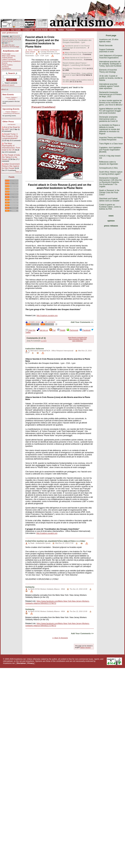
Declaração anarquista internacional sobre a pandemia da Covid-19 (108, 119)
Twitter (61, 30)
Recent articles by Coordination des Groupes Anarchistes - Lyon (77, 41)
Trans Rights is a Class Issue (111, 144)
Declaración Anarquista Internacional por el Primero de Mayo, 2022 (110, 94)
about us (5, 89)
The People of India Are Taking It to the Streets (11, 157)
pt (3, 38)
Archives (5, 67)
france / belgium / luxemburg (38, 50)
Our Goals (16, 30)
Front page (6, 54)
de (6, 40)
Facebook (71, 30)
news (111, 216)
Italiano (83, 647)
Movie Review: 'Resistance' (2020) (74, 69)
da (3, 41)
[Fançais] (36, 107)
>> (9, 43)
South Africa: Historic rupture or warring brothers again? (111, 173)
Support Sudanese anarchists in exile (107, 51)
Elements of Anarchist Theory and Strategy (108, 71)
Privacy (31, 663)
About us (5, 30)
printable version (33, 322)
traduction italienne (35, 349)
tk (5, 38)
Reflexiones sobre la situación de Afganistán (109, 163)
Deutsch (88, 647)
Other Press (8, 122)
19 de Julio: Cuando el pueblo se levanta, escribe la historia (111, 78)
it (19, 36)
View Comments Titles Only (78, 339)
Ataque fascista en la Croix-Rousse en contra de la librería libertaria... (77, 59)
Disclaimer (21, 663)
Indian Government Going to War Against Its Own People (11, 166)
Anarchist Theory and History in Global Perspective (111, 139)
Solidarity (30, 587)
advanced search (8, 85)
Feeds (12, 177)
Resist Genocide (106, 46)
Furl (53, 330)
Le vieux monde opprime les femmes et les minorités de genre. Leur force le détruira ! (111, 103)
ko (12, 41)
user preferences (10, 33)
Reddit (61, 330)
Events (53, 30)
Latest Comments (9, 59)
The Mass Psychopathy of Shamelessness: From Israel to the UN (11, 147)
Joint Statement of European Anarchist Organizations (111, 57)
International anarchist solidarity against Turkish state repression (109, 86)
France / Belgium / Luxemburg (12, 98)
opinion (111, 221)
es (16, 36)
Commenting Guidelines (11, 61)
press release (30, 52)
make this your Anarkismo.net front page (10, 46)
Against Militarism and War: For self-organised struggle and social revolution (110, 111)
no (15, 38)
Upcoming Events (11, 109)
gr (12, 38)
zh (14, 40)
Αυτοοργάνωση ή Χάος (108, 168)
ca (20, 40)
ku (11, 40)
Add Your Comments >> (82, 322)
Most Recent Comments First (77, 337)
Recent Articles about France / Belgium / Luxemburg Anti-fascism (76, 64)
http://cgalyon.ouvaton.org (47, 316)
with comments (48, 322)
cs (17, 40)
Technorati (72, 330)
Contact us (28, 30)
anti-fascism (54, 50)
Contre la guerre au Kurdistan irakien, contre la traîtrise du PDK (110, 207)
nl (18, 38)
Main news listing (9, 56)
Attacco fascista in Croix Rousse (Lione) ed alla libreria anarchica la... (77, 54)
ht (9, 40)
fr (14, 36)
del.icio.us (42, 330)
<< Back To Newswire (60, 638)
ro (6, 41)
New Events (8, 95)
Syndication (7, 68)
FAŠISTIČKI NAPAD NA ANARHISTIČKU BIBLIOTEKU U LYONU (55, 541)
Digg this (30, 330)
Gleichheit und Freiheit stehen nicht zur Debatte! (109, 200)
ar (20, 38)
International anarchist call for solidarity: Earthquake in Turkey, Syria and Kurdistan (110, 64)
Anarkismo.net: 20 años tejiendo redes (109, 41)
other (9, 38)
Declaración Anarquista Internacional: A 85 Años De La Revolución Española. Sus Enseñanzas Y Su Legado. (110, 182)
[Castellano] (49, 107)
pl (3, 40)
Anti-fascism (16, 113)
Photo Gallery (7, 65)
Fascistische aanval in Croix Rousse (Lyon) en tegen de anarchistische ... (76, 47)
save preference (78, 341)
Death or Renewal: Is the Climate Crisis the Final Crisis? (109, 193)
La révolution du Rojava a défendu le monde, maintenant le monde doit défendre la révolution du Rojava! (110, 129)
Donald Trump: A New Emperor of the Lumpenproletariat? (10, 136)
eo (9, 41)
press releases (111, 226)
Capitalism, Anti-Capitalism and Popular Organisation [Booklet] (110, 150)
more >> (18, 172)
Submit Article (41, 30)
